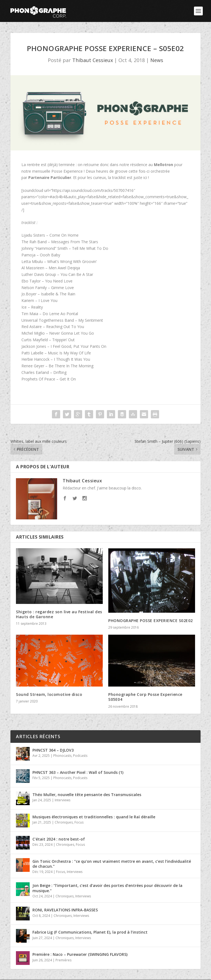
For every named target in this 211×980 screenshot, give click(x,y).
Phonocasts (62, 756)
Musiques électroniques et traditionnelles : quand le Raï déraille (94, 817)
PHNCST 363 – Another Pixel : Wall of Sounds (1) (78, 772)
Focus (79, 822)
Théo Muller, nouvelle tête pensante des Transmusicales (87, 795)
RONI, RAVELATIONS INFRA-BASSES (65, 910)
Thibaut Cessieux (93, 60)
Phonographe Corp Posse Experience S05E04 (145, 697)
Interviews (63, 800)
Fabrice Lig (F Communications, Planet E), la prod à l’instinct (90, 932)
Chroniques (64, 822)
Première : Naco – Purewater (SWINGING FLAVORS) (80, 954)
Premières (63, 960)
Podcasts (80, 756)
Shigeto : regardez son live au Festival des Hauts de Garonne (59, 614)
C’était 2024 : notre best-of (59, 839)
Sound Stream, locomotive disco (49, 694)
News (157, 60)
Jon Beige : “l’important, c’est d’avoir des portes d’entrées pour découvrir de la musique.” (107, 888)
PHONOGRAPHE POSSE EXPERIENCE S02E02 (151, 621)
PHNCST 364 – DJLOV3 (53, 750)
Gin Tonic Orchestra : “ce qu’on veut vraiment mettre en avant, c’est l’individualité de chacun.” (112, 864)
